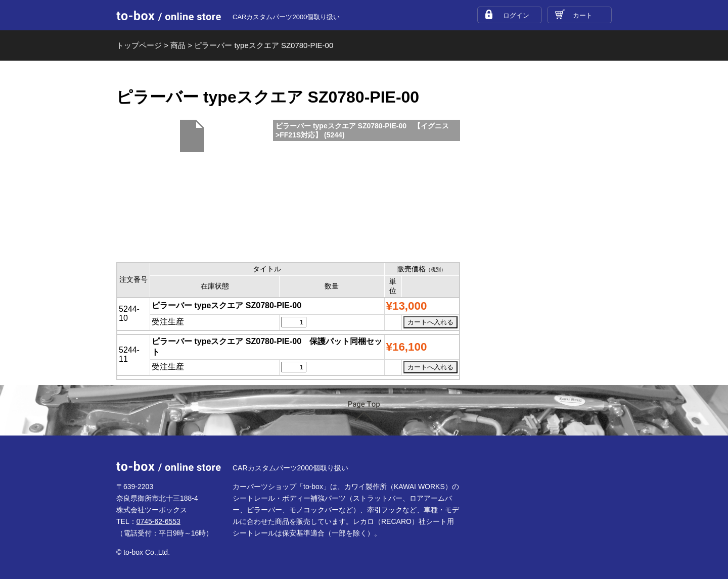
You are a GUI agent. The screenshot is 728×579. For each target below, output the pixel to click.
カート (583, 15)
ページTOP (364, 411)
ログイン (516, 15)
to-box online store (169, 16)
